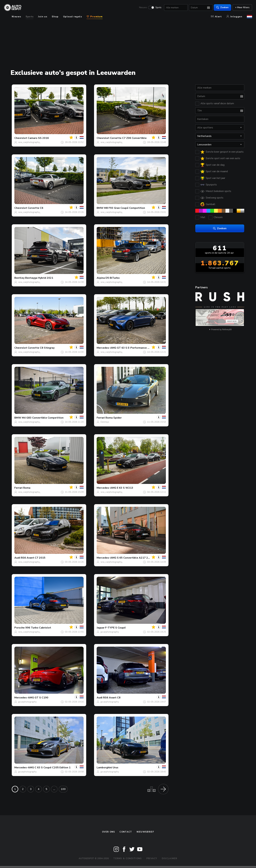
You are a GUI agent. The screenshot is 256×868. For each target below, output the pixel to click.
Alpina (101, 278)
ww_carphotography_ (29, 142)
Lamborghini (104, 768)
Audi (17, 558)
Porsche (20, 628)
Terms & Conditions (128, 859)
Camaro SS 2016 (38, 138)
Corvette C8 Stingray (41, 348)
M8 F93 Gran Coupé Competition (125, 208)
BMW (100, 208)
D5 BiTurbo (113, 278)
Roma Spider (114, 418)
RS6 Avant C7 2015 (33, 558)
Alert (216, 17)
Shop (55, 17)
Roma (27, 488)
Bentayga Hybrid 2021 (39, 278)
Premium (95, 17)
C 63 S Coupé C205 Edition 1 (53, 768)
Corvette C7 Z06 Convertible (128, 138)
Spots (158, 8)
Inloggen (234, 17)
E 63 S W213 (125, 488)
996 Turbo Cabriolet (38, 628)
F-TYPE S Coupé (115, 628)
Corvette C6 (36, 208)
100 (63, 789)
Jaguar (101, 628)
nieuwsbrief (145, 832)
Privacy (152, 859)
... (54, 789)
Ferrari (101, 418)
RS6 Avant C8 (112, 698)
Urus (116, 768)
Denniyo (105, 422)
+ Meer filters (242, 7)
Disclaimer (170, 859)
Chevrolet (21, 138)
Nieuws (143, 8)
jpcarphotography (110, 632)
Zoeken (222, 7)
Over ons (108, 832)
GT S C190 (41, 698)
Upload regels (73, 17)
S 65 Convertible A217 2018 (135, 558)
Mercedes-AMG (106, 348)
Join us (43, 17)
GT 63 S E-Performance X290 (136, 348)
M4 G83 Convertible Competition (43, 418)
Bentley (19, 278)
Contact (126, 832)
